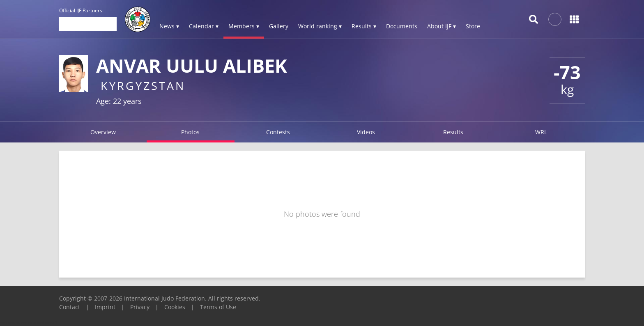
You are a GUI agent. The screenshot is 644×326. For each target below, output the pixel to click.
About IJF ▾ (442, 26)
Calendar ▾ (204, 26)
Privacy (140, 307)
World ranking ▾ (320, 26)
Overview (103, 132)
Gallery (279, 26)
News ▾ (169, 26)
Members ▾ (244, 26)
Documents (402, 26)
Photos (190, 132)
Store (473, 26)
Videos (366, 132)
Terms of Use (218, 307)
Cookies (175, 307)
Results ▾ (364, 26)
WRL (541, 132)
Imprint (105, 307)
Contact (70, 307)
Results (453, 132)
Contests (278, 132)
